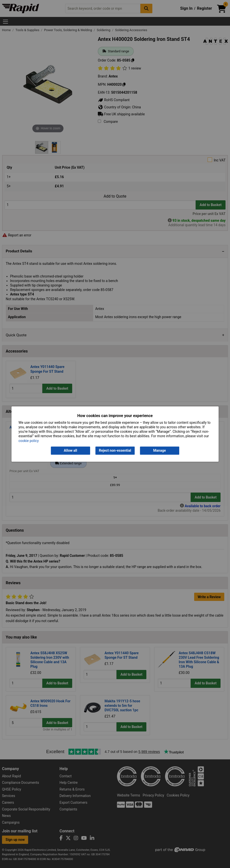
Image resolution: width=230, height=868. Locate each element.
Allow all (70, 450)
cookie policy (29, 441)
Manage (160, 450)
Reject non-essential (115, 450)
